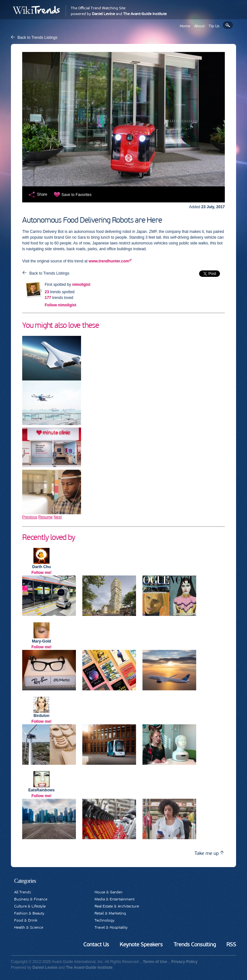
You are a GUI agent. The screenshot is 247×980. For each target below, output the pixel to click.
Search (228, 25)
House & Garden (109, 892)
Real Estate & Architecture (117, 906)
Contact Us (96, 944)
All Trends (23, 892)
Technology (105, 920)
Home (185, 26)
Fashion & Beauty (29, 913)
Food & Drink (26, 920)
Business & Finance (31, 899)
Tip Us (214, 26)
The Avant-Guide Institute (145, 14)
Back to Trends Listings (37, 38)
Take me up (209, 853)
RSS (231, 944)
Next (58, 517)
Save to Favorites (76, 195)
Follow (60, 305)
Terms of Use (155, 962)
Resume (46, 517)
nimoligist (81, 285)
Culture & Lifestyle (30, 906)
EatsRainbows (41, 790)
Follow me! (42, 573)
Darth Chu (41, 567)
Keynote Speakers (141, 944)
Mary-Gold (41, 641)
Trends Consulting (195, 944)
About (199, 26)
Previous (30, 517)
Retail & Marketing (110, 913)
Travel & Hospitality (111, 927)
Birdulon (41, 716)
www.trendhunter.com (109, 261)
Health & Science (29, 927)
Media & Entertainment (114, 899)
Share (42, 194)
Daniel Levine (103, 14)
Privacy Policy (184, 962)
